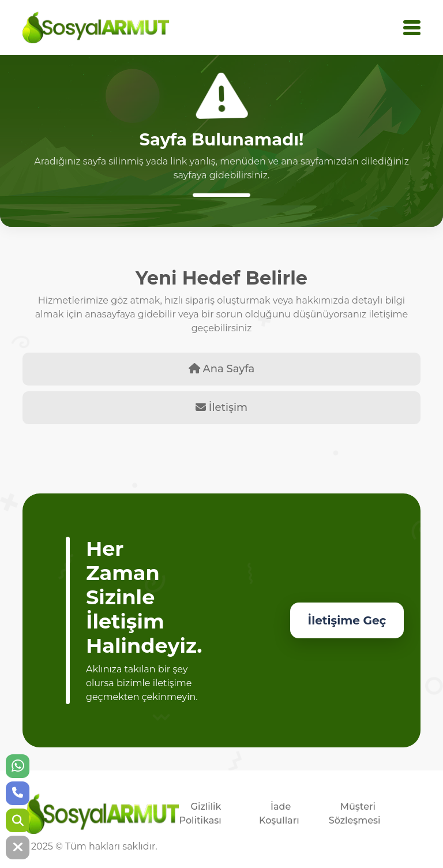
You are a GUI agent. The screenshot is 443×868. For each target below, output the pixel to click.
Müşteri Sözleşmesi (355, 813)
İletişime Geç (347, 620)
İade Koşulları (279, 813)
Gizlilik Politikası (200, 813)
